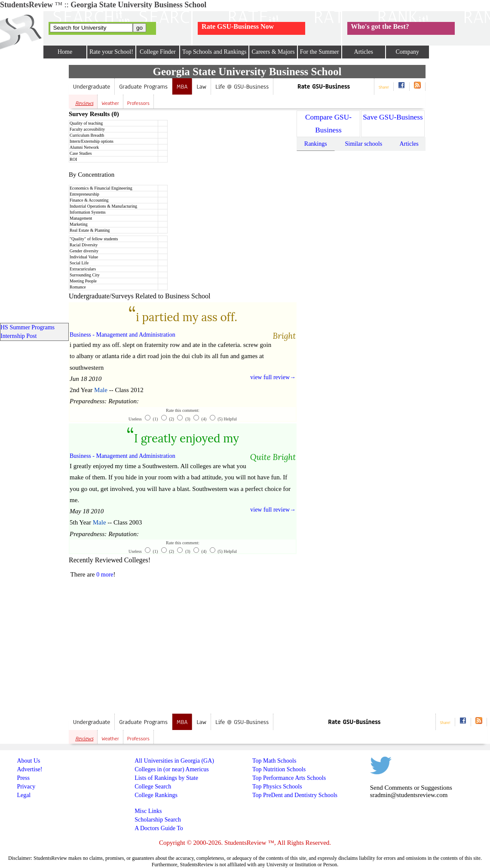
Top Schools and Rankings (214, 52)
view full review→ (273, 377)
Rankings (316, 144)
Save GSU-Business (393, 117)
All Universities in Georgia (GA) (174, 761)
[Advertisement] (141, 648)
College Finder (158, 52)
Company (407, 52)
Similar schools (363, 144)
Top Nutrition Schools (279, 769)
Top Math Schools (274, 761)
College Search (153, 787)
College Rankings (156, 795)
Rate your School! (111, 52)
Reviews (84, 103)
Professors (138, 103)
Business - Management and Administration (122, 335)
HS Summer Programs (28, 327)
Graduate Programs (143, 87)
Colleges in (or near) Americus (172, 769)
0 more (105, 575)
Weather (110, 103)
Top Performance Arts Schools (289, 778)
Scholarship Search (158, 820)
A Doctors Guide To (159, 828)
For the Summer (320, 52)
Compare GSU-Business (328, 124)
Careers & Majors (273, 52)
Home (65, 52)
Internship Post (18, 336)
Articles (364, 52)
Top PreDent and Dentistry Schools (295, 795)
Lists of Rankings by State (166, 778)
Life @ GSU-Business (242, 87)
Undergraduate (92, 87)
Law (201, 87)
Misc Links (148, 811)
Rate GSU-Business (324, 87)
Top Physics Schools (277, 787)
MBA (182, 87)
